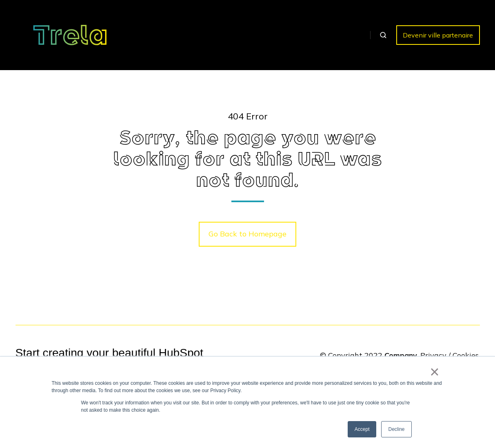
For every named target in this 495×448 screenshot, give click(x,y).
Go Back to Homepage (247, 234)
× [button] (434, 372)
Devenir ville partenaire (438, 35)
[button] (383, 35)
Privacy (433, 355)
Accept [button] (362, 429)
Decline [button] (396, 429)
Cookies (466, 355)
